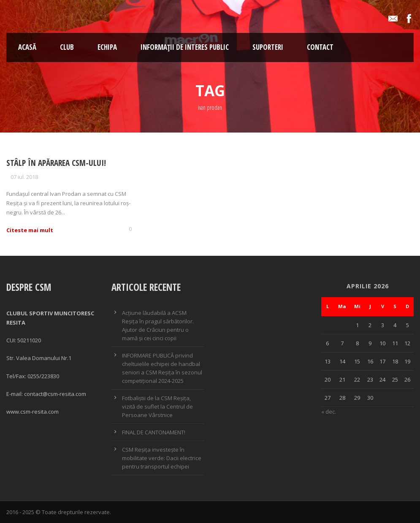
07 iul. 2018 (24, 177)
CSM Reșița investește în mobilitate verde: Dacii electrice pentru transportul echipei (162, 458)
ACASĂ (27, 47)
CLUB (67, 47)
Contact (320, 47)
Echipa (107, 47)
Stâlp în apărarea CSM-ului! (56, 163)
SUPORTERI (268, 47)
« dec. (329, 412)
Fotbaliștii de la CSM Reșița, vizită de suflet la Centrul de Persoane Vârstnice (157, 406)
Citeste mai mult (30, 230)
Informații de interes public (185, 47)
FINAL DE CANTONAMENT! (154, 432)
